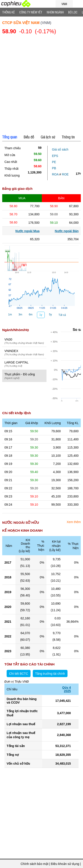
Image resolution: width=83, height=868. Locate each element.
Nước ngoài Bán (67, 231)
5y (51, 315)
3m (20, 315)
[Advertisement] (41, 85)
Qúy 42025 (67, 689)
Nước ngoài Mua (28, 231)
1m (10, 315)
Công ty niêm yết (31, 12)
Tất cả (62, 315)
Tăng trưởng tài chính (50, 674)
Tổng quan (10, 137)
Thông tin (68, 137)
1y (41, 315)
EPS (55, 156)
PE (54, 162)
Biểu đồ (29, 137)
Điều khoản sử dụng (65, 864)
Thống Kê (9, 12)
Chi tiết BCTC (19, 674)
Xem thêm (74, 522)
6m (31, 315)
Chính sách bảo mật (35, 864)
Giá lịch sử (48, 137)
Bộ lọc (73, 12)
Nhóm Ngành (55, 12)
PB (54, 168)
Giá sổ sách (60, 149)
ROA (55, 174)
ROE (65, 174)
